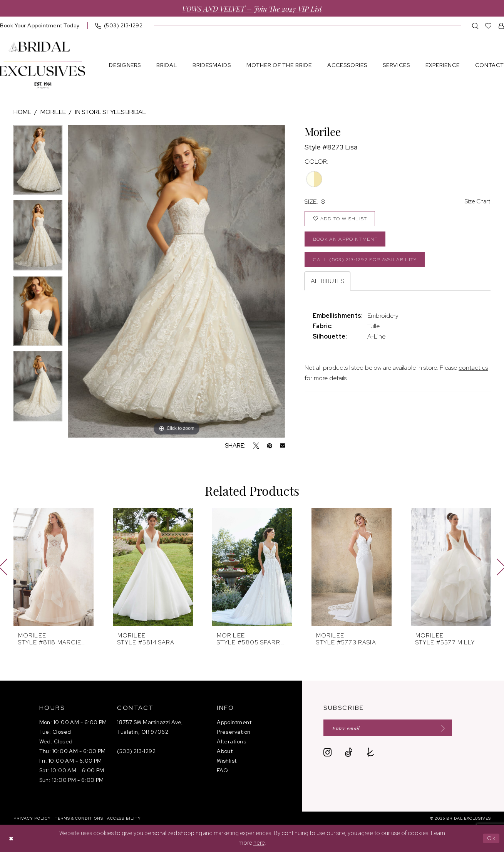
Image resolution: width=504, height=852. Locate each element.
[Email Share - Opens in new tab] (283, 446)
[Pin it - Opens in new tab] (270, 446)
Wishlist (227, 761)
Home (22, 112)
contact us (473, 371)
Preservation (234, 732)
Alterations (231, 741)
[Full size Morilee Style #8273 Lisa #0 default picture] (177, 281)
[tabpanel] (38, 163)
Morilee (53, 112)
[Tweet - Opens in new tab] (256, 446)
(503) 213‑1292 (136, 751)
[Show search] (475, 26)
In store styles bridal (111, 112)
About (225, 751)
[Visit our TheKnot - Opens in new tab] (371, 753)
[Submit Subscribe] (446, 728)
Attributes (327, 284)
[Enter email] (391, 728)
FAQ (222, 770)
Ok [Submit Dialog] (491, 838)
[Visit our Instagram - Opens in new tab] (327, 753)
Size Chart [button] (476, 202)
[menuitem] (119, 25)
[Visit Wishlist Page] (488, 26)
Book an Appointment (348, 241)
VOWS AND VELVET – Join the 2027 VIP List (252, 8)
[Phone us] (119, 25)
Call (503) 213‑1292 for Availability (368, 262)
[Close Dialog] (12, 838)
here (259, 843)
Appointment (234, 722)
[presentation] (54, 567)
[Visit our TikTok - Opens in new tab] (349, 753)
